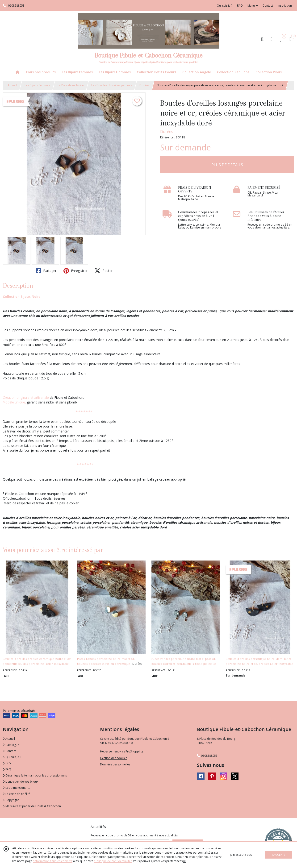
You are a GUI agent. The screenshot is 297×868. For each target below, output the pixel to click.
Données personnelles (115, 764)
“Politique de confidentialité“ (113, 861)
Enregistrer (75, 271)
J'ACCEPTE (279, 855)
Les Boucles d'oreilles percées (112, 85)
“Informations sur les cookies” (53, 861)
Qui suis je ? (12, 757)
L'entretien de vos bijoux (21, 782)
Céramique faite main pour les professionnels (35, 775)
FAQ (7, 769)
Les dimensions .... (16, 788)
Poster (104, 271)
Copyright (11, 800)
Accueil (12, 85)
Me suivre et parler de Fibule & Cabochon (32, 806)
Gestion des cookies (114, 758)
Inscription (285, 6)
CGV (7, 763)
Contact (268, 6)
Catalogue (11, 745)
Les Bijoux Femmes (37, 85)
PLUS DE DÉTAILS (227, 165)
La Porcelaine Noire (71, 85)
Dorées (144, 85)
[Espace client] (272, 39)
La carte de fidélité (17, 794)
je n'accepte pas (241, 855)
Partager (46, 271)
